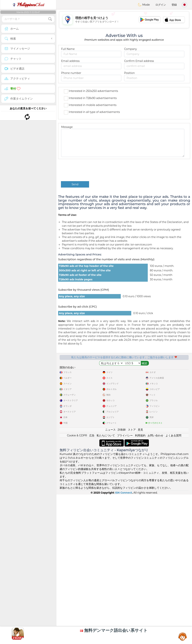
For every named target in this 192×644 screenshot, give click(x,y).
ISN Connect (123, 592)
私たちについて (106, 535)
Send (75, 184)
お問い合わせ (155, 535)
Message (67, 127)
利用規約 (140, 535)
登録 (174, 5)
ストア (132, 529)
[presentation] (89, 170)
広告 (92, 535)
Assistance (183, 636)
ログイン (161, 5)
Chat (28, 5)
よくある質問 (173, 535)
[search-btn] (50, 19)
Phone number (71, 73)
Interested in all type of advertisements (92, 112)
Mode (144, 5)
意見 (140, 529)
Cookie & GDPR (77, 535)
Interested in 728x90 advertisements (90, 98)
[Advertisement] (28, 128)
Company (130, 49)
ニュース (110, 529)
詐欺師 (122, 529)
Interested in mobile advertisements (90, 105)
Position (129, 73)
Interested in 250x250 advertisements (91, 91)
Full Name (68, 49)
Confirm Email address (139, 61)
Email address (70, 61)
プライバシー (125, 535)
